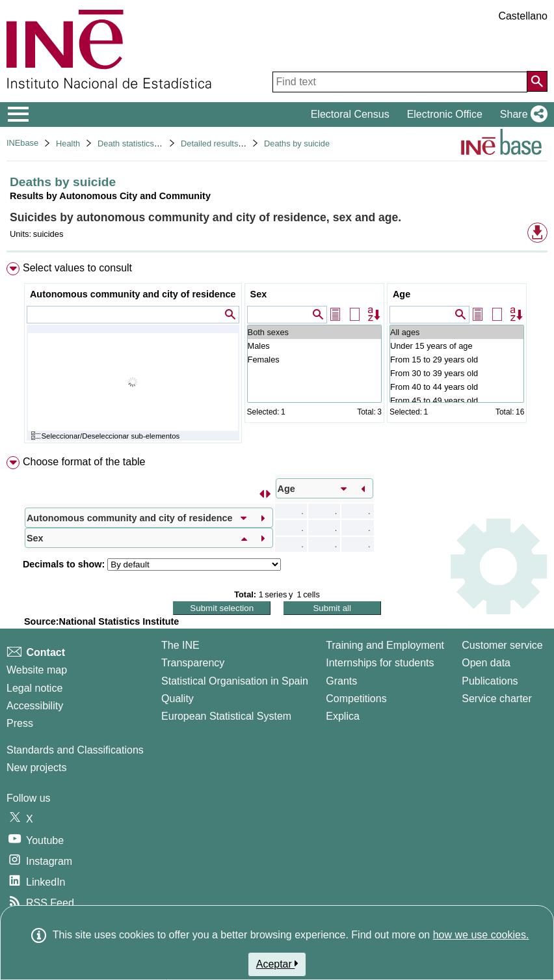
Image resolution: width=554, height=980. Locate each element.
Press (20, 723)
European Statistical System (226, 716)
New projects (36, 768)
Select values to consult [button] (77, 268)
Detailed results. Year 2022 (231, 143)
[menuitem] (277, 356)
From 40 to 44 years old (457, 387)
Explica (343, 716)
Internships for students (380, 663)
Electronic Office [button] (445, 114)
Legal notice (34, 688)
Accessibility (35, 706)
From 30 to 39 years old (457, 373)
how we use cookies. (481, 935)
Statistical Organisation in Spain (235, 681)
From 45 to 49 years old (457, 401)
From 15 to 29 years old (457, 360)
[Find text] (400, 82)
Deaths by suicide (297, 143)
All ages (457, 332)
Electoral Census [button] (350, 114)
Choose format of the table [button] (84, 462)
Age (402, 294)
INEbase (22, 143)
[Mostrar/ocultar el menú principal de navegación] (19, 115)
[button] (521, 115)
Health (68, 143)
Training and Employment (385, 645)
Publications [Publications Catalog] (490, 681)
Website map (37, 670)
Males (314, 346)
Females (314, 360)
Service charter (497, 699)
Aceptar (277, 964)
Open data (486, 663)
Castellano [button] (523, 16)
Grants (341, 681)
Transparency (193, 663)
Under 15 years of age (457, 346)
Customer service (502, 645)
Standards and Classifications (75, 750)
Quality (178, 699)
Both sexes (314, 332)
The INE (180, 645)
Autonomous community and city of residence (133, 294)
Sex (259, 294)
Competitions (356, 699)
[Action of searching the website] (537, 81)
